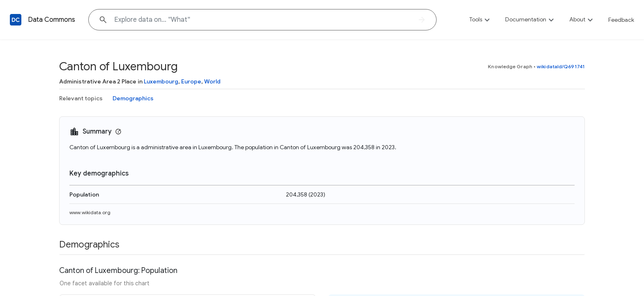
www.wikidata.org (90, 212)
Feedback (621, 20)
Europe (191, 81)
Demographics (133, 98)
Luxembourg (161, 81)
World (212, 81)
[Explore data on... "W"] (262, 20)
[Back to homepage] (16, 20)
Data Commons (52, 20)
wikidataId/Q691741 (561, 66)
